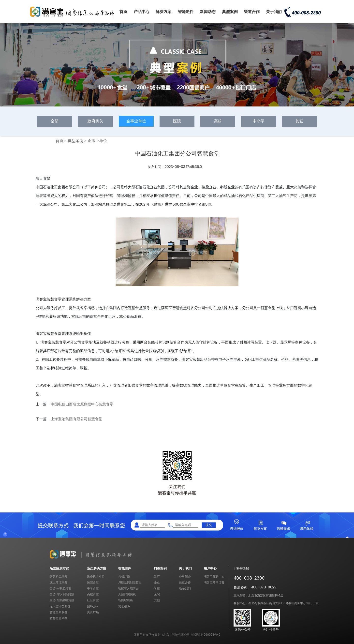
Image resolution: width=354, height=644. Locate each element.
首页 (123, 12)
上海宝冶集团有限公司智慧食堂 (76, 419)
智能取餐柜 (126, 600)
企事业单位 (136, 121)
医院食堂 (93, 583)
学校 (157, 588)
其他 (157, 600)
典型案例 (230, 12)
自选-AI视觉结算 (61, 588)
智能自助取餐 (59, 612)
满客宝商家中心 (214, 577)
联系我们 (185, 588)
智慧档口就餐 (59, 577)
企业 (157, 583)
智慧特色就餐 (59, 618)
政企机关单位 (96, 577)
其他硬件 (124, 606)
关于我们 (274, 12)
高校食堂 (93, 594)
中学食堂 (93, 588)
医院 (177, 121)
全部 (55, 121)
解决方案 (163, 12)
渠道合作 (252, 12)
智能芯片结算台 (129, 588)
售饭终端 (124, 577)
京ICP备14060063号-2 (205, 635)
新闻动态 (208, 12)
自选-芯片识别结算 (62, 594)
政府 (157, 577)
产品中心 (142, 12)
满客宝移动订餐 (214, 583)
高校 (218, 121)
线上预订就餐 (59, 583)
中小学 (259, 121)
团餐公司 (93, 606)
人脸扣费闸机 (127, 594)
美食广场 (93, 612)
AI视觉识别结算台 (130, 583)
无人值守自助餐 (60, 606)
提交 (209, 525)
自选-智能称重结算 (62, 600)
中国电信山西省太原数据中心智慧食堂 (82, 404)
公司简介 (185, 577)
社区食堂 (93, 600)
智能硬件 (186, 12)
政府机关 (95, 121)
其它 (299, 121)
